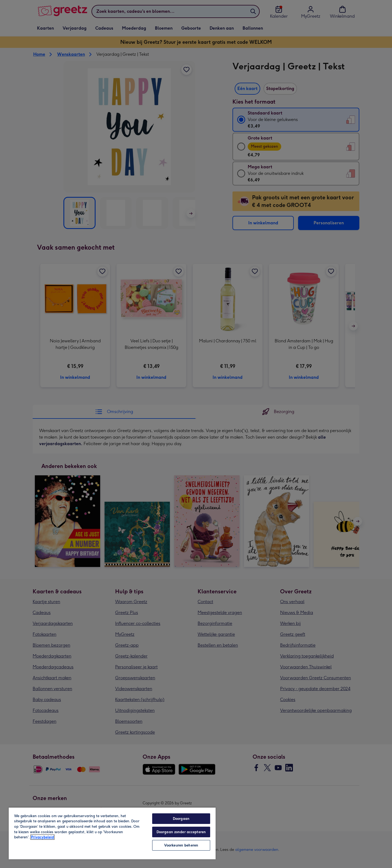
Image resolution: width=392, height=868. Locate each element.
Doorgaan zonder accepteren (181, 832)
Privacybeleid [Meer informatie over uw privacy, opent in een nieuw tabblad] (42, 837)
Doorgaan (181, 819)
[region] (112, 833)
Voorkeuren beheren (181, 845)
